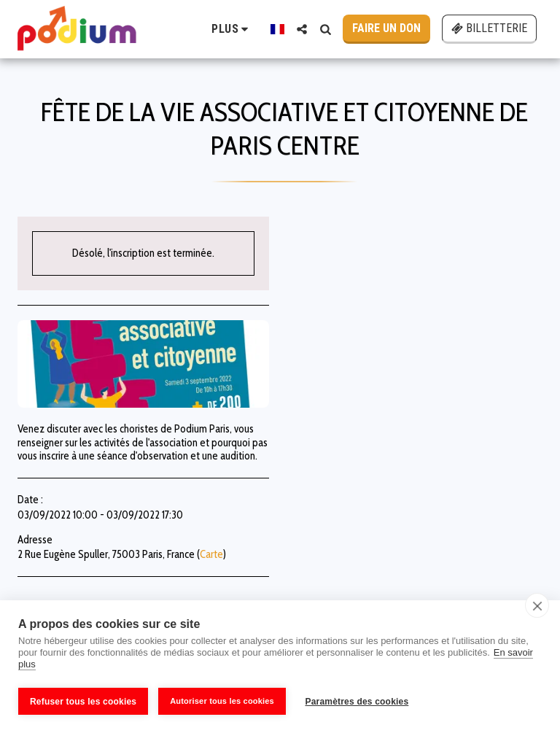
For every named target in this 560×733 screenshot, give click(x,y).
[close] (537, 608)
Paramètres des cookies (359, 702)
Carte (211, 554)
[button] (302, 29)
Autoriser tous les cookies (222, 701)
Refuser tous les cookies (83, 702)
